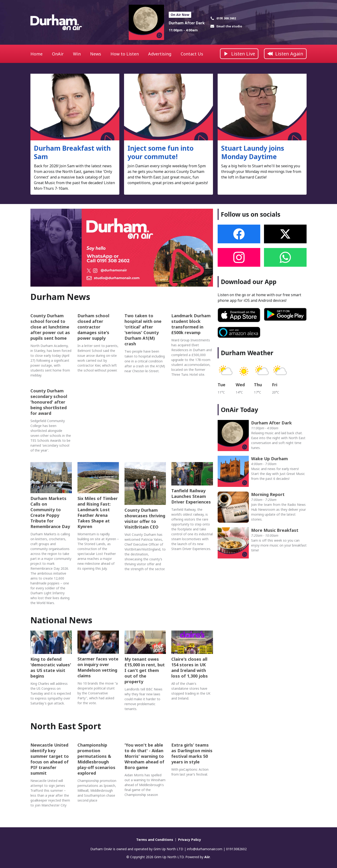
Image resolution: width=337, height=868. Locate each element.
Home (37, 54)
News (96, 54)
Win (77, 54)
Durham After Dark (187, 23)
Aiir (207, 857)
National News (61, 620)
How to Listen (125, 54)
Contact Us (192, 54)
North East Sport (66, 726)
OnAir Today (240, 410)
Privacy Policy (190, 840)
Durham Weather (247, 353)
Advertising (160, 54)
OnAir (58, 54)
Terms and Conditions (155, 840)
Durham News (60, 297)
